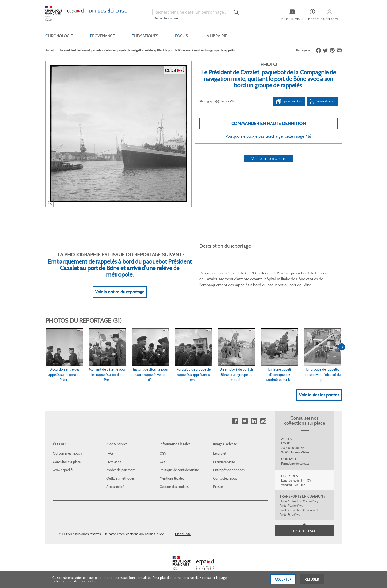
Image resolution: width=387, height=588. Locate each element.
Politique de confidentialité (179, 470)
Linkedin (254, 421)
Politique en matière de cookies (75, 582)
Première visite (224, 462)
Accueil (50, 50)
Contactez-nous (225, 478)
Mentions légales (172, 478)
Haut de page (305, 531)
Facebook (235, 421)
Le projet (220, 453)
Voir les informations (268, 158)
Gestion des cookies (174, 487)
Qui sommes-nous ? (68, 453)
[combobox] (190, 12)
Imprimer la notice (322, 101)
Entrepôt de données (229, 470)
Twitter (244, 421)
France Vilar (228, 101)
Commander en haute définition (269, 124)
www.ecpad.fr (63, 470)
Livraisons (114, 462)
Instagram (263, 421)
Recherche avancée (166, 18)
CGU (163, 462)
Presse (218, 487)
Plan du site (183, 534)
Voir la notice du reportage (120, 292)
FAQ (110, 453)
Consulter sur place (67, 462)
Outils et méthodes (120, 478)
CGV (163, 453)
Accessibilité (115, 487)
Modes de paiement (121, 470)
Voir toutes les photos (319, 395)
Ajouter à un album (289, 101)
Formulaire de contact (295, 464)
